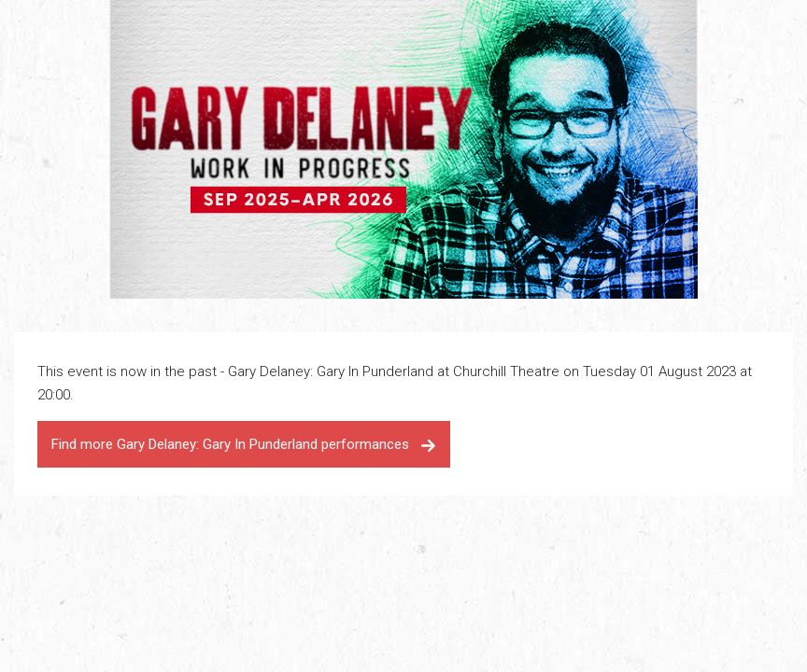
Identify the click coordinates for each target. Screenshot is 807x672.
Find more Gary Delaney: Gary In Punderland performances (244, 444)
